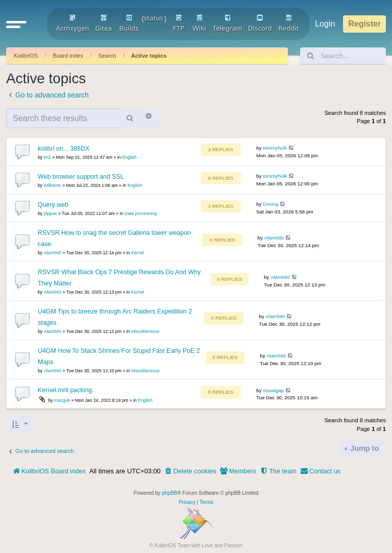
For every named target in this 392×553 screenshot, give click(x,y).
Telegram (228, 23)
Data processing (141, 213)
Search (107, 56)
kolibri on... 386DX (64, 149)
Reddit (289, 23)
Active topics (149, 56)
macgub (62, 400)
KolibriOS (26, 56)
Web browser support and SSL (81, 177)
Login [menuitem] (325, 24)
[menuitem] (190, 471)
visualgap (273, 390)
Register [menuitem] (364, 24)
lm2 (47, 157)
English (129, 157)
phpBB (169, 493)
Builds (129, 23)
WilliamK (53, 185)
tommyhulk (275, 148)
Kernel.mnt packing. (66, 390)
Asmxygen (73, 23)
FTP (179, 23)
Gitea (103, 23)
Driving (271, 204)
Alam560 (53, 253)
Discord (260, 23)
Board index (68, 56)
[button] (16, 24)
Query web (53, 205)
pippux (51, 213)
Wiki (200, 23)
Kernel (138, 253)
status (154, 18)
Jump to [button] (363, 448)
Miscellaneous (145, 331)
